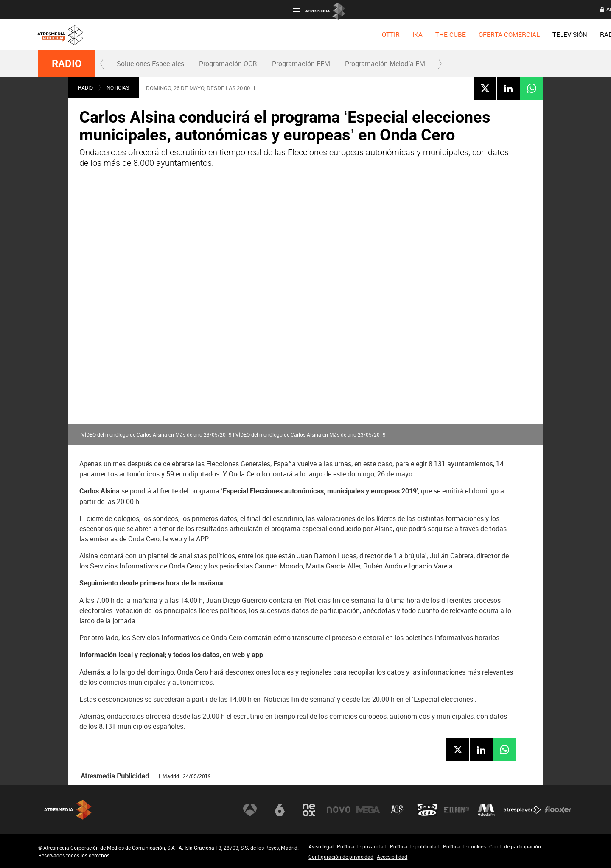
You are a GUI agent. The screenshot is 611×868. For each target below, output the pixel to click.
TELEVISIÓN (316, 34)
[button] (102, 64)
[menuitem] (137, 34)
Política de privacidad (362, 846)
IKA (163, 34)
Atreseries (398, 809)
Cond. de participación (515, 846)
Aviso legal (321, 846)
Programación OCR (228, 64)
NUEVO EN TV (551, 34)
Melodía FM (486, 809)
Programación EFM (301, 64)
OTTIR (137, 34)
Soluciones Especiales (150, 64)
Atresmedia (68, 810)
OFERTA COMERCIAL (255, 34)
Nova (339, 809)
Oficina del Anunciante (433, 9)
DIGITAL (389, 34)
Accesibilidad (392, 857)
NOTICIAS (118, 87)
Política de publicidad (415, 846)
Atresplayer (522, 809)
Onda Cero (427, 809)
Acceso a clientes (374, 9)
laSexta (280, 809)
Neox (309, 809)
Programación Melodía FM (385, 64)
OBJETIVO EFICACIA (442, 34)
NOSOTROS (501, 34)
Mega (368, 809)
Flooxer (558, 809)
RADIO (355, 34)
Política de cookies (464, 846)
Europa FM (457, 809)
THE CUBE (196, 34)
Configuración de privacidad (341, 857)
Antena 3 (250, 809)
